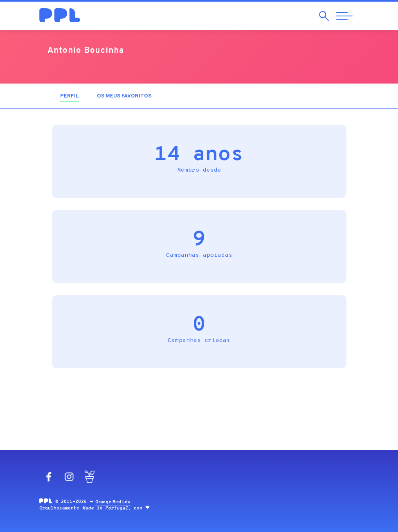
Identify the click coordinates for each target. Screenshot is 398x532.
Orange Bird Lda (113, 502)
